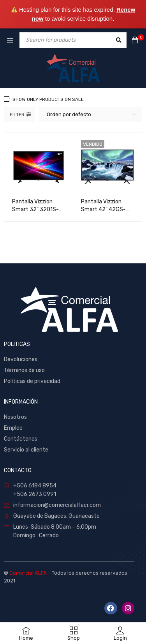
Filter (17, 115)
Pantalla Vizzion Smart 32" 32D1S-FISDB (35, 209)
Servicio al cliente (26, 450)
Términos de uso (24, 370)
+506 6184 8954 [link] (35, 486)
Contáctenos (21, 439)
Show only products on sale (48, 99)
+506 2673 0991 (35, 494)
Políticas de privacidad (32, 381)
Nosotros (15, 417)
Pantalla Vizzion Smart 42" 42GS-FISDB (103, 209)
